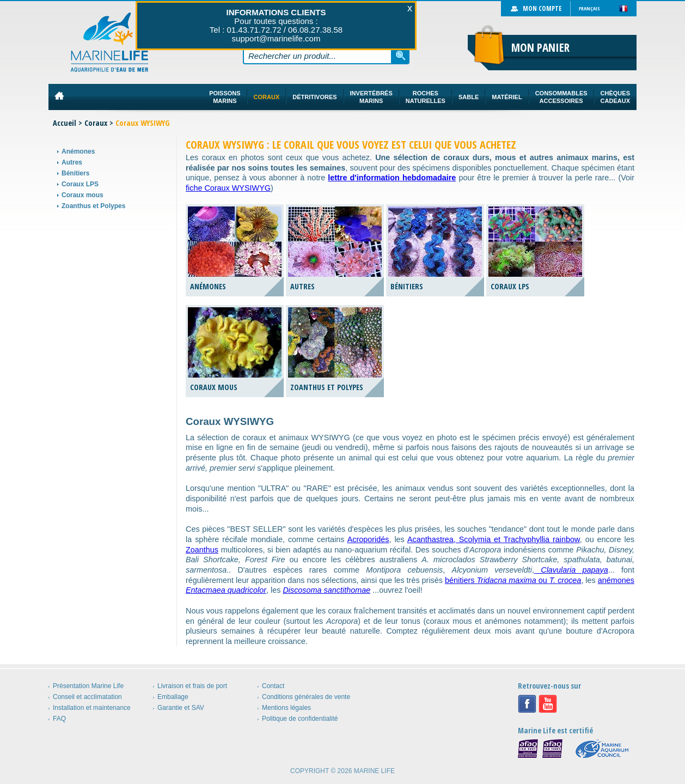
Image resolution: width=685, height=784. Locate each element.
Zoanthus (202, 550)
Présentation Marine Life (88, 686)
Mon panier (540, 47)
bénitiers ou (513, 580)
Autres (72, 162)
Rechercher (401, 56)
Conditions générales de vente (306, 697)
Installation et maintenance (92, 708)
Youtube (548, 704)
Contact (273, 686)
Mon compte (542, 8)
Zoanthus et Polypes (93, 206)
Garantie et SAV (181, 708)
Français (589, 8)
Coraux (96, 123)
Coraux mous (82, 195)
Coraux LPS (80, 184)
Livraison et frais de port (192, 686)
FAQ (59, 719)
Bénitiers (75, 173)
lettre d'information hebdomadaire (392, 178)
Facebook (527, 704)
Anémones (78, 151)
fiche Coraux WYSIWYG (228, 188)
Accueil (65, 123)
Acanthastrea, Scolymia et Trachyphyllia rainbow (494, 539)
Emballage (173, 697)
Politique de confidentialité (300, 719)
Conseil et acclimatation (87, 697)
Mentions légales (286, 708)
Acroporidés (368, 539)
